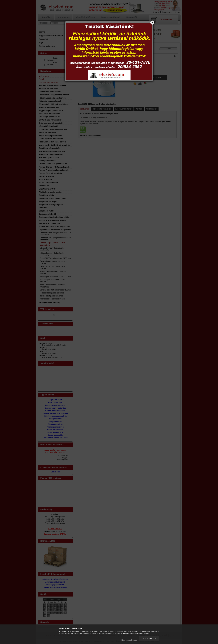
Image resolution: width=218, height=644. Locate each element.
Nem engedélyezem (129, 640)
